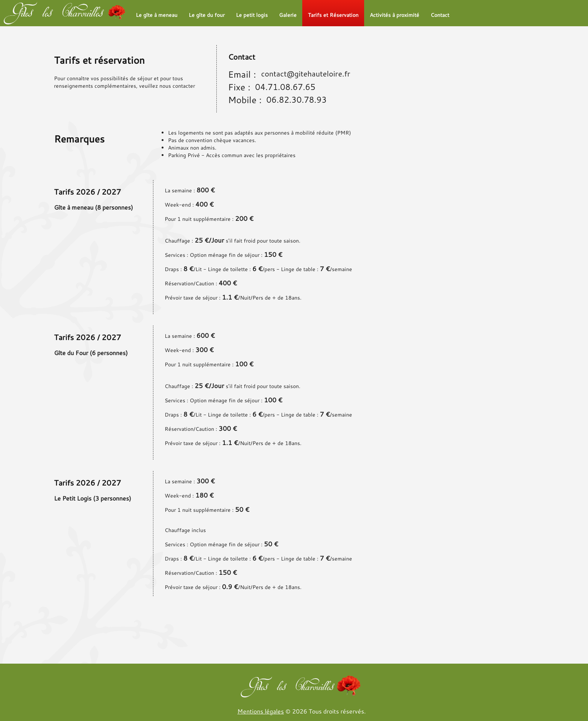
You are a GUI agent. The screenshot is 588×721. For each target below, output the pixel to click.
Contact (440, 15)
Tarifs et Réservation (333, 15)
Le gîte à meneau (157, 15)
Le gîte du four (207, 15)
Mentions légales (261, 711)
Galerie (288, 15)
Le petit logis (252, 15)
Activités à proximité (394, 15)
